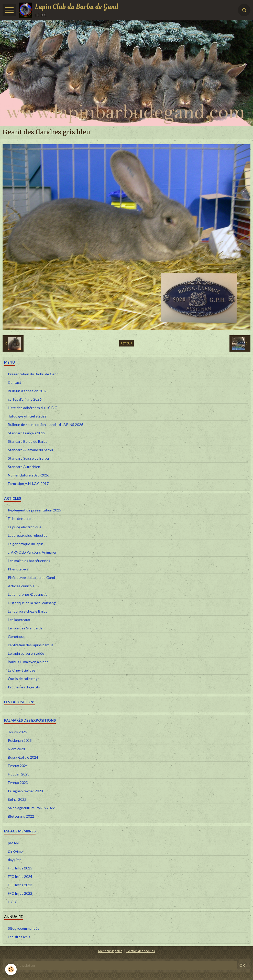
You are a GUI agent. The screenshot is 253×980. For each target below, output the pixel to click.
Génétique (17, 636)
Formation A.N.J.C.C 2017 (28, 483)
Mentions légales (110, 951)
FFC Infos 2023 (20, 885)
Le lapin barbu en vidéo (26, 653)
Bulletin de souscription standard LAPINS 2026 (46, 425)
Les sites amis (19, 937)
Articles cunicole (21, 586)
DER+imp (15, 851)
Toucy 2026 (17, 732)
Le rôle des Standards (25, 628)
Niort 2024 (16, 749)
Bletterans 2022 (21, 816)
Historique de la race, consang (32, 603)
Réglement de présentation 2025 (35, 510)
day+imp (15, 860)
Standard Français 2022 (27, 433)
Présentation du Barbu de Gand (33, 374)
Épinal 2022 (17, 799)
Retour (126, 343)
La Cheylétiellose (22, 670)
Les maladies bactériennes (29, 561)
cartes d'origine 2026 (25, 399)
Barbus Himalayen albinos (28, 662)
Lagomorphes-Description (29, 594)
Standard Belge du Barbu (28, 441)
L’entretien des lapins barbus (31, 645)
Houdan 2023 (19, 774)
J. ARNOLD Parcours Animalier (32, 552)
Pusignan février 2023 (25, 791)
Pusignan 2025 (20, 740)
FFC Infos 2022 (20, 893)
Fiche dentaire (19, 518)
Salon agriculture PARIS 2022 (31, 808)
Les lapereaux (19, 620)
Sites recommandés (24, 928)
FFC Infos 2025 (20, 868)
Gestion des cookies (141, 951)
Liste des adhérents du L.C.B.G (33, 408)
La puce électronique (25, 527)
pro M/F (14, 843)
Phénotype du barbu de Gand (31, 577)
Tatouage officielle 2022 (27, 416)
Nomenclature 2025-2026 (29, 475)
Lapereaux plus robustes (28, 535)
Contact (15, 382)
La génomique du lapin (26, 544)
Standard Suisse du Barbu (28, 458)
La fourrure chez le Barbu (28, 611)
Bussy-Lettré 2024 (23, 757)
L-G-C (13, 902)
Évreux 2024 (18, 766)
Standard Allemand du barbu (30, 450)
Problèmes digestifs (24, 687)
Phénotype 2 (18, 569)
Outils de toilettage (24, 679)
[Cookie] (11, 969)
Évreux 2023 (18, 782)
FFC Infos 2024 (20, 876)
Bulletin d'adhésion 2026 (28, 391)
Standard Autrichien (24, 467)
